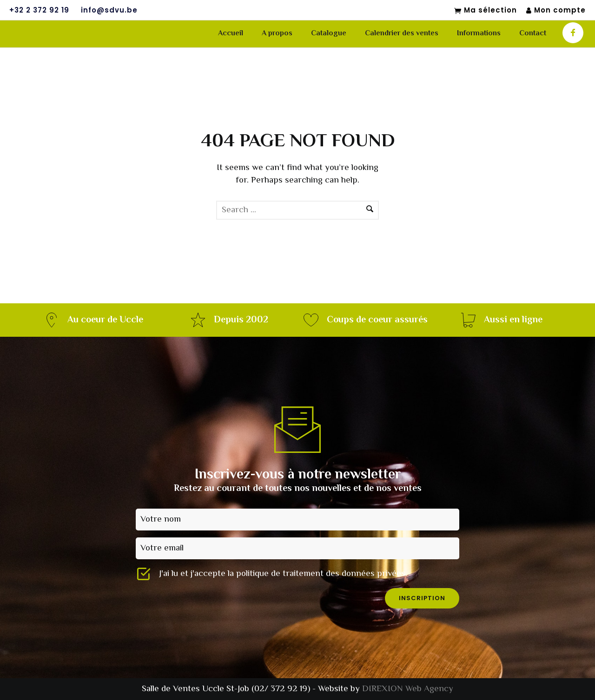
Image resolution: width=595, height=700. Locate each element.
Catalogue (329, 34)
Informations (479, 34)
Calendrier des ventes (402, 34)
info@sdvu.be (109, 10)
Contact (533, 34)
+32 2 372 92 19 (39, 10)
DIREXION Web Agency (408, 689)
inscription (422, 598)
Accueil (231, 34)
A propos (277, 34)
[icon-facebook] (573, 33)
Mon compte (556, 10)
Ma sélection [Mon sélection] (486, 11)
